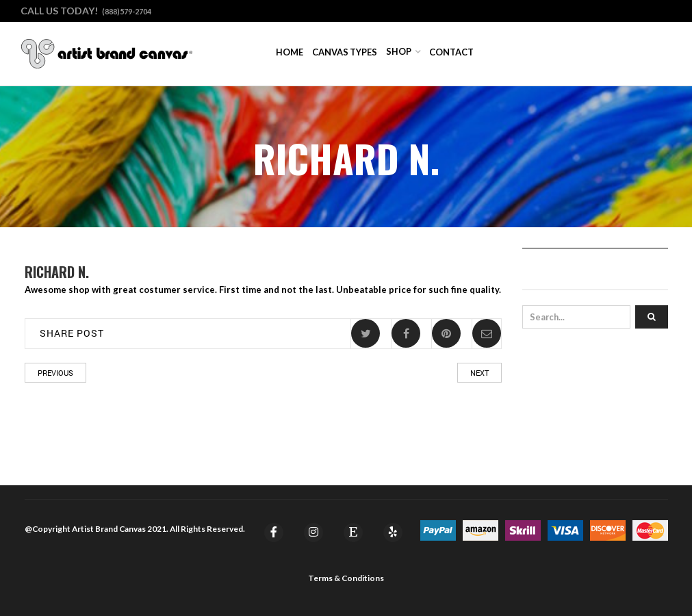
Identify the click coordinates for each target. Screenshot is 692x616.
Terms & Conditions (346, 578)
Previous (55, 373)
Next (479, 373)
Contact (451, 52)
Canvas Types (345, 52)
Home (290, 52)
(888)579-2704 (127, 11)
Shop (399, 51)
